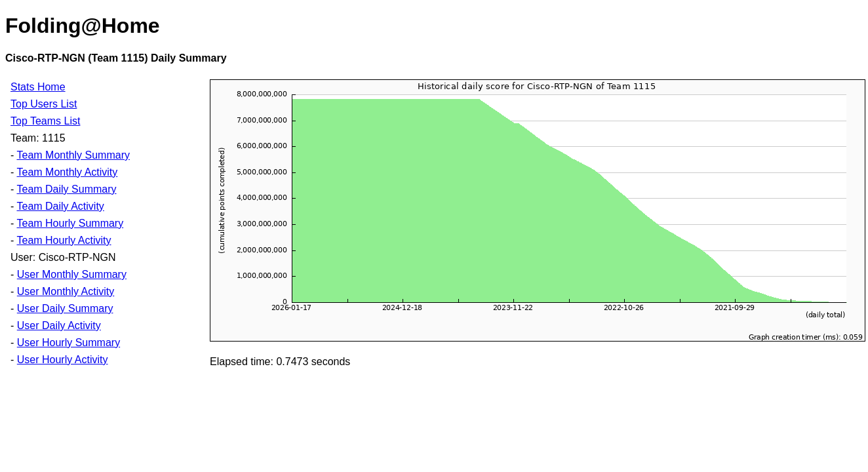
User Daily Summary (65, 308)
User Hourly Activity (63, 360)
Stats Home (38, 87)
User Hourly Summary (69, 343)
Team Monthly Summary (73, 155)
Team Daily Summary (66, 189)
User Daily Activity (59, 325)
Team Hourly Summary (70, 223)
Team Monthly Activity (67, 172)
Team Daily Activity (60, 206)
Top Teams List (45, 121)
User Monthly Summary (72, 274)
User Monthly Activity (66, 291)
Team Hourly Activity (64, 240)
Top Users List (44, 104)
